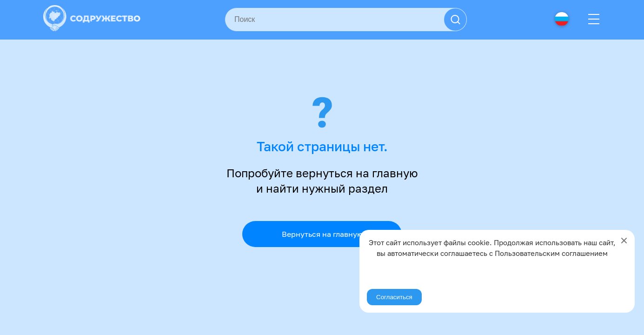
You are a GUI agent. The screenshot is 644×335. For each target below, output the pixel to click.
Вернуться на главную (322, 234)
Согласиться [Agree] (394, 297)
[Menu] (594, 20)
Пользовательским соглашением (551, 253)
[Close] (624, 241)
